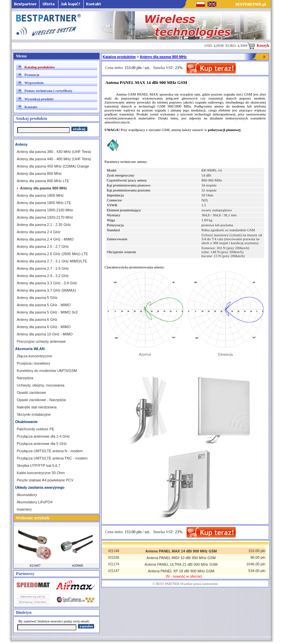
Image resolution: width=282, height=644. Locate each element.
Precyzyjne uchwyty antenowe (41, 341)
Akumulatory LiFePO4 (35, 502)
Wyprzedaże (34, 83)
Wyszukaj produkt (39, 99)
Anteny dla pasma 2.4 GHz (39, 232)
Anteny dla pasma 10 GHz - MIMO (45, 334)
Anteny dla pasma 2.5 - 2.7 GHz (43, 247)
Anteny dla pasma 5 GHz (37, 298)
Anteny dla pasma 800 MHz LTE (43, 181)
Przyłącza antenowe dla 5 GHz (42, 444)
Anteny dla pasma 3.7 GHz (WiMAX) (47, 290)
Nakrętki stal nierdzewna (37, 407)
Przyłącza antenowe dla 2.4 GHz (44, 436)
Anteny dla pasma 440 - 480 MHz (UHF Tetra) (54, 159)
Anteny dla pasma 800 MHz (39, 174)
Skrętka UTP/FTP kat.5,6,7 (39, 465)
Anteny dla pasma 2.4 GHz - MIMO (45, 239)
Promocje (32, 75)
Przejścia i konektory (34, 363)
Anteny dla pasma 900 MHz (163, 57)
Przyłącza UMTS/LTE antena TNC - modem (52, 458)
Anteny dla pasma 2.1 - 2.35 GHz (44, 225)
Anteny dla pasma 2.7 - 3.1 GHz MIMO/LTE (52, 261)
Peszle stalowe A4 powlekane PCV (45, 480)
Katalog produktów (40, 67)
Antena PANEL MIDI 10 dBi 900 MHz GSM (181, 558)
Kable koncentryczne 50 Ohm (41, 473)
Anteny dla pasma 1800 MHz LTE (44, 203)
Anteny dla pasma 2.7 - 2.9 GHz (43, 268)
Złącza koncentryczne (35, 356)
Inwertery (24, 509)
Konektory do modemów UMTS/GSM (47, 371)
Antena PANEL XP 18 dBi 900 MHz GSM (181, 571)
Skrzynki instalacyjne (34, 414)
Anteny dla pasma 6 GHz (37, 320)
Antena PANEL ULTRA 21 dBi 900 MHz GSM (181, 564)
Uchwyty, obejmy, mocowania (41, 385)
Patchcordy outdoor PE (36, 429)
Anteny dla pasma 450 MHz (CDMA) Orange (53, 166)
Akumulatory (27, 495)
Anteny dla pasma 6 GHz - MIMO (44, 327)
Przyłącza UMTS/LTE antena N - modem (50, 451)
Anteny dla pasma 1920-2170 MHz (45, 217)
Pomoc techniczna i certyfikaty (48, 91)
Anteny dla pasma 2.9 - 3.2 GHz (43, 276)
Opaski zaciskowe (32, 393)
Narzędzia (25, 378)
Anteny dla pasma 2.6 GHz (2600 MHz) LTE (52, 254)
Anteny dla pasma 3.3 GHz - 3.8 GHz (47, 283)
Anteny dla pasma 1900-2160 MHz (45, 210)
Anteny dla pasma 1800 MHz (40, 195)
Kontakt (31, 107)
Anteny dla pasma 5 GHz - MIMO (44, 305)
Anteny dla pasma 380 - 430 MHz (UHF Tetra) (54, 152)
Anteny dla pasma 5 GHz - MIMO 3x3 (47, 312)
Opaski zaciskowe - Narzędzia (41, 400)
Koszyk (258, 45)
